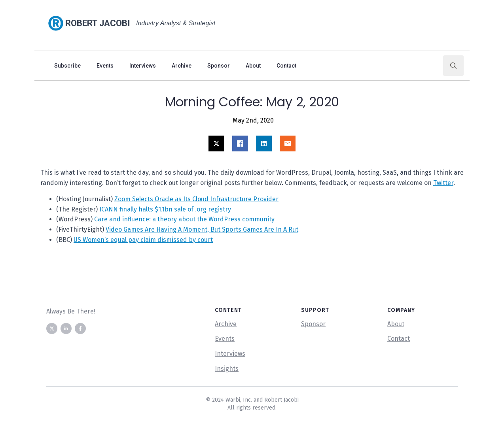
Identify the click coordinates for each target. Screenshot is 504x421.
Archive (182, 66)
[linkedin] (66, 328)
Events (105, 66)
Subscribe (67, 66)
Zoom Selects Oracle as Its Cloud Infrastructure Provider (196, 199)
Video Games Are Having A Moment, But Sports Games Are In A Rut (202, 229)
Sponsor (219, 66)
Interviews (143, 66)
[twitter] (52, 328)
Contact (286, 66)
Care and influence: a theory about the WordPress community (184, 219)
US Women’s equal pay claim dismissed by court (143, 240)
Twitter (443, 183)
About (253, 66)
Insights (227, 369)
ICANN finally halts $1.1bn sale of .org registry (165, 209)
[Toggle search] (453, 66)
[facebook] (80, 328)
